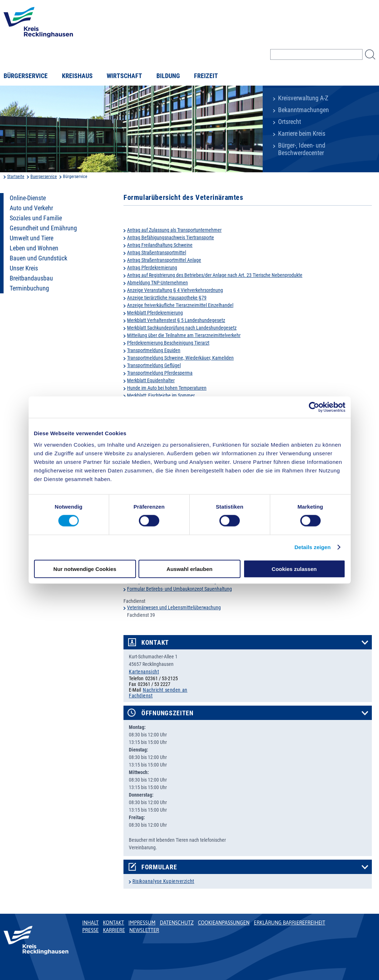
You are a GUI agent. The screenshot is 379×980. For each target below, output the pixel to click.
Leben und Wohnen (34, 248)
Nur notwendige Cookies (85, 569)
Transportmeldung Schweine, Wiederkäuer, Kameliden (180, 358)
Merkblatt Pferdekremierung (155, 313)
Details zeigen (313, 547)
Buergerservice (44, 177)
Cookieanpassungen (224, 923)
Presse (91, 930)
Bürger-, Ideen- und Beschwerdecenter (302, 149)
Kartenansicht (144, 672)
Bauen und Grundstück (38, 258)
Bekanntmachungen (303, 110)
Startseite (16, 177)
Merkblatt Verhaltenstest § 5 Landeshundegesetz (176, 320)
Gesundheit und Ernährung (43, 228)
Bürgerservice (26, 76)
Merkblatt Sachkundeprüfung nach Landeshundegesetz (182, 328)
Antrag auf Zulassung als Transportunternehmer (174, 230)
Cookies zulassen (294, 569)
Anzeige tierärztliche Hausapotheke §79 (167, 298)
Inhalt (91, 923)
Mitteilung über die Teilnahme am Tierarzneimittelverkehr (184, 335)
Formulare (159, 867)
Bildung (168, 76)
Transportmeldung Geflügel (154, 365)
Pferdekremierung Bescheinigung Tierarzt (168, 343)
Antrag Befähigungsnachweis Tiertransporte (171, 237)
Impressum (142, 923)
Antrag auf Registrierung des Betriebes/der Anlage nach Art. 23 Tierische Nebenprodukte (215, 275)
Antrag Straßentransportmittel (157, 253)
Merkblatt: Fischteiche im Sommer (161, 395)
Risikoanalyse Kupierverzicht (163, 881)
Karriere (114, 930)
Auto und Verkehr (31, 208)
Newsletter (144, 930)
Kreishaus (77, 76)
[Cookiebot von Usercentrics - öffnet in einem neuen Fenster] (314, 407)
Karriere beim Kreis (302, 134)
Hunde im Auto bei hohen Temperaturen (167, 388)
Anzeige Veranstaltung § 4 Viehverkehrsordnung (175, 290)
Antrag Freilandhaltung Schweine (160, 245)
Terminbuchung (29, 288)
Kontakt (155, 643)
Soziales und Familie (36, 218)
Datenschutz (177, 923)
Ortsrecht (290, 122)
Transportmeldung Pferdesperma (160, 373)
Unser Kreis (24, 268)
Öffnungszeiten (167, 713)
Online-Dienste (28, 198)
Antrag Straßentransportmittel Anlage (164, 260)
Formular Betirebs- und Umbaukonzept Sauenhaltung (179, 589)
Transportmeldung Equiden (154, 350)
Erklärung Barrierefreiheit (289, 923)
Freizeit (206, 76)
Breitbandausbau (31, 278)
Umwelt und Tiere (31, 238)
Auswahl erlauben (189, 569)
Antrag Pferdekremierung (152, 268)
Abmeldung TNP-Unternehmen (157, 283)
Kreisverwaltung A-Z (303, 98)
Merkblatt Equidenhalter (151, 380)
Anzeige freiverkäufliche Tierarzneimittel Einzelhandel (180, 305)
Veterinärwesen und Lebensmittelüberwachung (174, 607)
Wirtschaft (124, 76)
